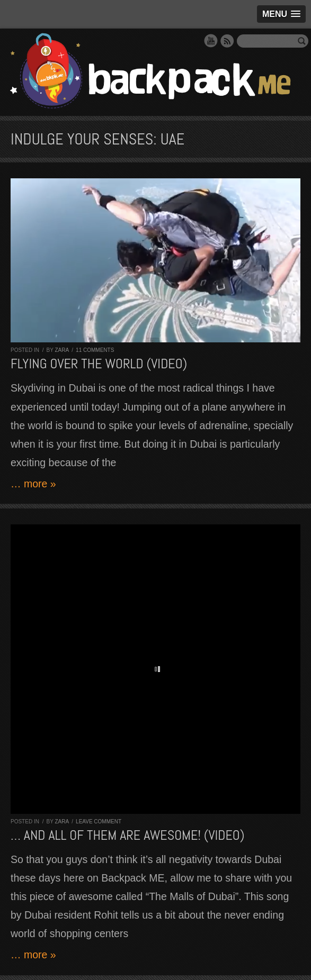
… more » (33, 484)
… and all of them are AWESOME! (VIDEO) (127, 835)
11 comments (95, 350)
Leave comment (99, 822)
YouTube (211, 41)
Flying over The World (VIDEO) (99, 364)
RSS (227, 41)
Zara (61, 350)
